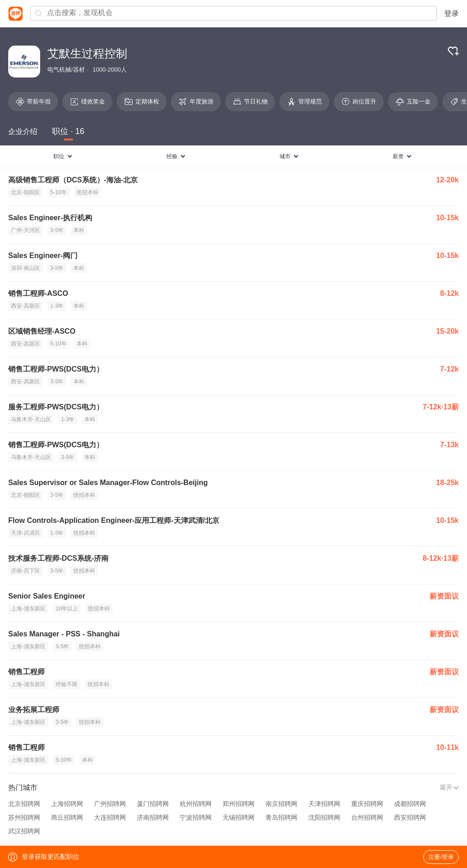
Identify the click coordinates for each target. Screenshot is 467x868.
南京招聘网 (281, 804)
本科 (79, 230)
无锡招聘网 (239, 817)
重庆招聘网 (367, 804)
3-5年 (57, 230)
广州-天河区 (26, 230)
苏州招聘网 (24, 817)
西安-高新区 (26, 306)
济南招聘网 (153, 817)
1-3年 (57, 306)
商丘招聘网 (67, 817)
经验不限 (67, 684)
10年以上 (67, 609)
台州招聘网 (367, 817)
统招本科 (88, 192)
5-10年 (58, 192)
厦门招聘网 (153, 804)
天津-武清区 (26, 533)
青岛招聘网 (281, 817)
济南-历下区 (26, 571)
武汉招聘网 (24, 831)
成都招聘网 (410, 804)
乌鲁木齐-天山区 (31, 419)
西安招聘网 (410, 817)
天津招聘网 (324, 804)
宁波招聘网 (196, 817)
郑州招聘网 (239, 804)
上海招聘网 (67, 804)
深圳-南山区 (26, 268)
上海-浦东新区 (28, 609)
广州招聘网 (110, 804)
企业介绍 (23, 132)
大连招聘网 (110, 817)
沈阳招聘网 (324, 817)
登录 (451, 13)
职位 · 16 (68, 131)
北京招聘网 (24, 804)
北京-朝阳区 (26, 192)
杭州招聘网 (196, 804)
